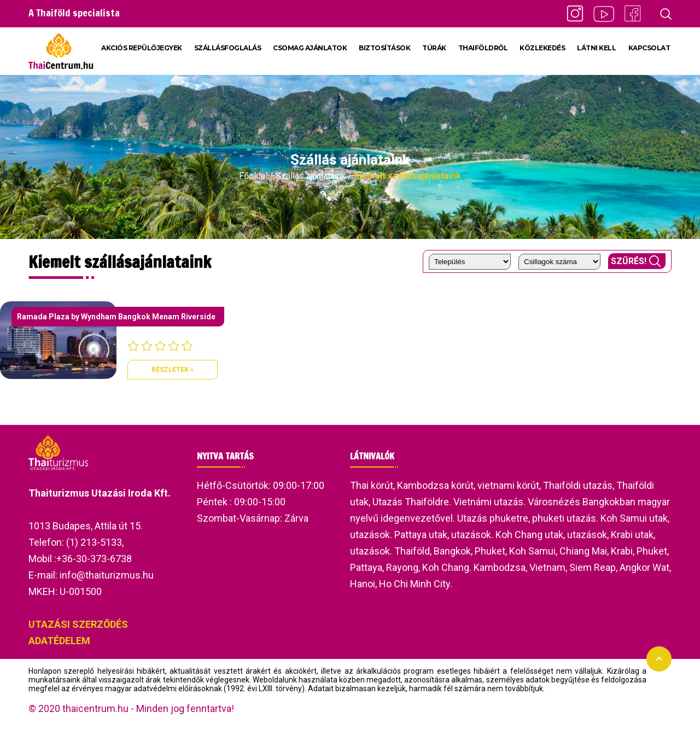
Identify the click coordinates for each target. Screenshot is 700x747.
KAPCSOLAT (649, 48)
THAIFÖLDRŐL (483, 48)
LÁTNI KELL (596, 48)
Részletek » (173, 370)
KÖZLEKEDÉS (542, 48)
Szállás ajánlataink (311, 176)
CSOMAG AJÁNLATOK (310, 48)
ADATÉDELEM (59, 641)
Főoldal (253, 176)
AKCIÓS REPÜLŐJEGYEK (142, 48)
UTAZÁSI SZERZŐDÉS (78, 624)
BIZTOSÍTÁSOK (384, 48)
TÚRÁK (434, 48)
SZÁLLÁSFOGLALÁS (228, 48)
